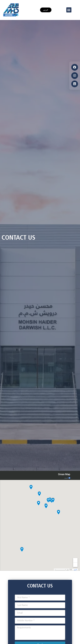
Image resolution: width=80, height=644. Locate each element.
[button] (69, 10)
